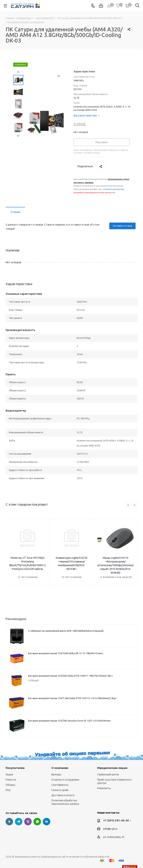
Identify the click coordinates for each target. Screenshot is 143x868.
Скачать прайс (60, 790)
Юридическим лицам (112, 768)
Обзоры (10, 785)
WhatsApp (37, 822)
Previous (128, 505)
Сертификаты (60, 785)
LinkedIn (47, 822)
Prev (18, 72)
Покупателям (15, 768)
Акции (9, 774)
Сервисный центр (108, 774)
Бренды (56, 774)
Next (18, 136)
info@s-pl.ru (110, 829)
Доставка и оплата (63, 795)
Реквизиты (104, 788)
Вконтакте (9, 822)
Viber (28, 822)
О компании (60, 768)
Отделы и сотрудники (65, 780)
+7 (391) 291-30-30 (116, 820)
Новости (11, 780)
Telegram (19, 822)
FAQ (8, 790)
